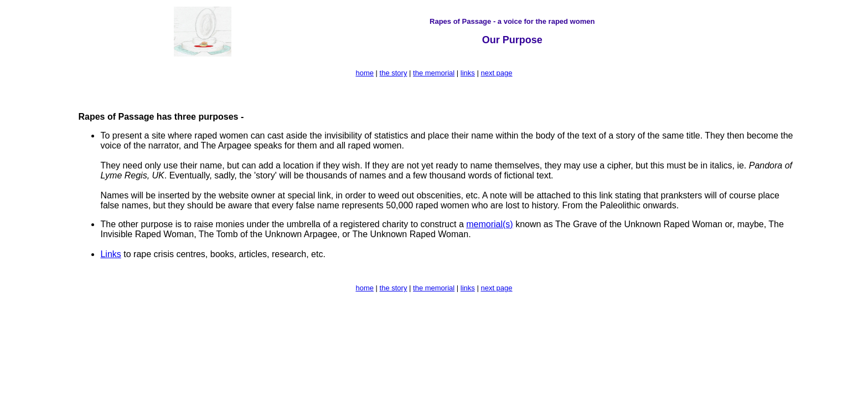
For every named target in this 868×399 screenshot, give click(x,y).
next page (496, 73)
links (468, 73)
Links (110, 254)
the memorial (434, 73)
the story (394, 73)
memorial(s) (489, 224)
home (365, 73)
